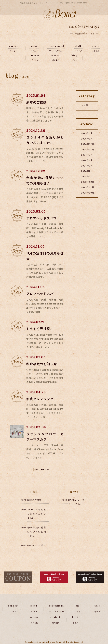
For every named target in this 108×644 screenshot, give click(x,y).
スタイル (96, 51)
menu (34, 46)
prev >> (45, 469)
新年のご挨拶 (37, 102)
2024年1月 (87, 177)
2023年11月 (88, 187)
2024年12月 (88, 144)
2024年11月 (88, 150)
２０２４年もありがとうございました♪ (37, 513)
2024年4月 (87, 160)
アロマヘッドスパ (41, 294)
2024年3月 (87, 166)
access (35, 55)
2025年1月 (87, 139)
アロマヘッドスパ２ (43, 218)
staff (78, 46)
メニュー (34, 51)
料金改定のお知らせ (43, 364)
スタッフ (78, 51)
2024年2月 (87, 171)
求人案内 (56, 60)
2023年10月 (88, 193)
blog (74, 55)
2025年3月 (87, 133)
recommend (56, 46)
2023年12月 (88, 182)
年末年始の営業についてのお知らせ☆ (37, 531)
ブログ (74, 60)
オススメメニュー (56, 51)
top (36, 469)
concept (14, 46)
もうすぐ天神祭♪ (40, 329)
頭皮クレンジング (41, 399)
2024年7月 (87, 155)
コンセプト (14, 51)
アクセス (35, 60)
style (96, 46)
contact (56, 55)
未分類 (85, 105)
